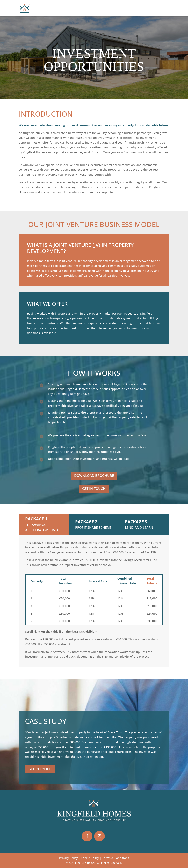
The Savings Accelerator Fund (42, 528)
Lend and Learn (139, 528)
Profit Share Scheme (93, 528)
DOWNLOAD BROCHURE (94, 475)
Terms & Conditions (116, 858)
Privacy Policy (68, 858)
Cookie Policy (90, 858)
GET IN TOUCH (94, 489)
